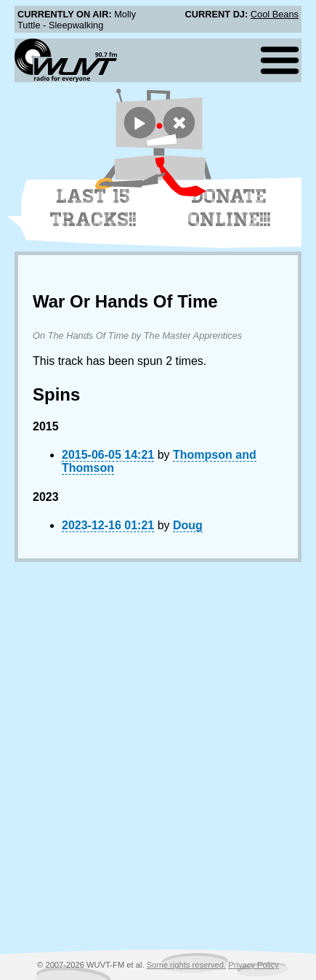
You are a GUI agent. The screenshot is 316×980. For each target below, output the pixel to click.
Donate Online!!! (230, 208)
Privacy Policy (254, 965)
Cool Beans (275, 14)
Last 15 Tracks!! (93, 208)
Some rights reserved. (186, 965)
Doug (188, 525)
